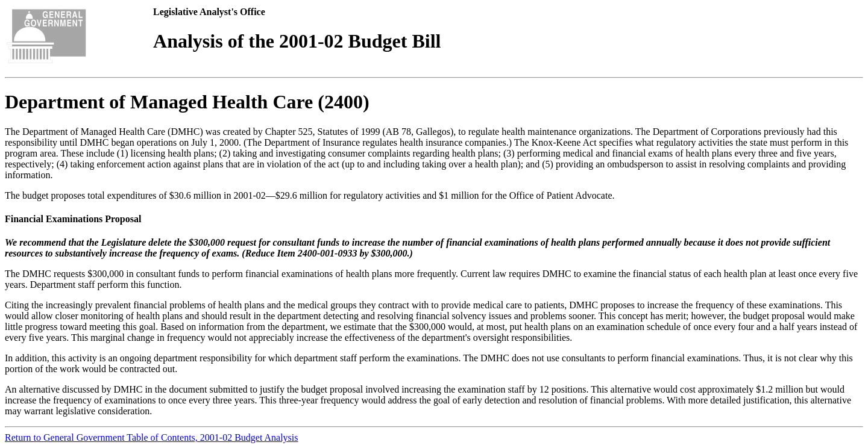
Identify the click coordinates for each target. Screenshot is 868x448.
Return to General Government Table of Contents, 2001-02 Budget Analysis (152, 437)
